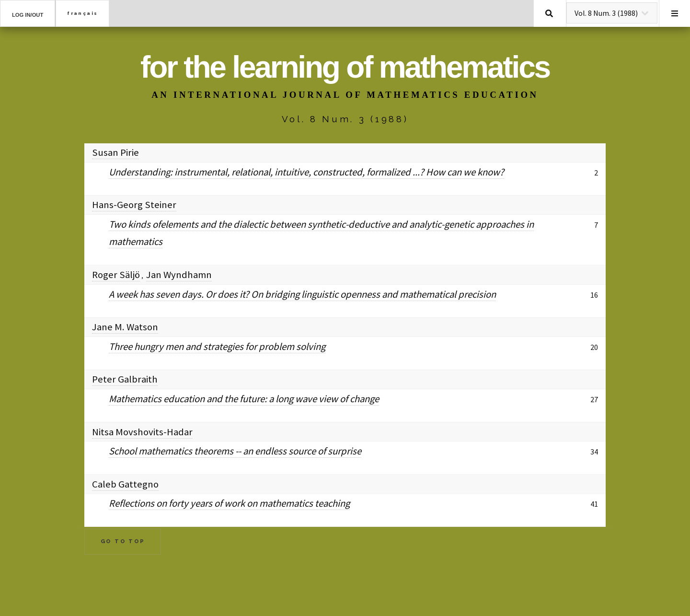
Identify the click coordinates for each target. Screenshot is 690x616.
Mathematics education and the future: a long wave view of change (244, 399)
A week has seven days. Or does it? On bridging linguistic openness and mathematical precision (302, 294)
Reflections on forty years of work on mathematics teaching (229, 503)
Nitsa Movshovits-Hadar (142, 432)
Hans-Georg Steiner (134, 205)
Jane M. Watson (125, 327)
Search (549, 13)
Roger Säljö (116, 275)
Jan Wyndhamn (179, 275)
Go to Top (123, 541)
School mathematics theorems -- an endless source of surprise (235, 451)
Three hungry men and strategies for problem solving (217, 347)
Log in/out (28, 15)
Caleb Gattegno (125, 484)
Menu (675, 13)
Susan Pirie (115, 152)
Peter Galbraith (125, 379)
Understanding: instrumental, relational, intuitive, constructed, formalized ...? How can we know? (306, 172)
